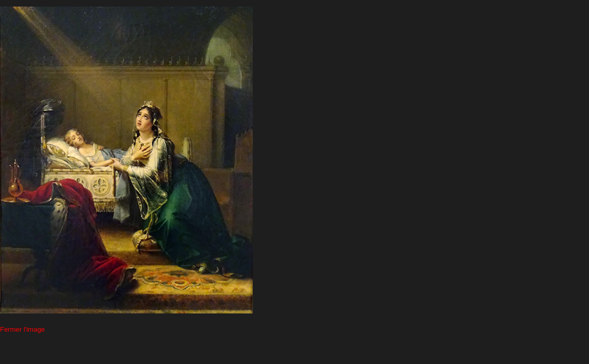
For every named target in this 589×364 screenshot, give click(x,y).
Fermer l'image (22, 329)
